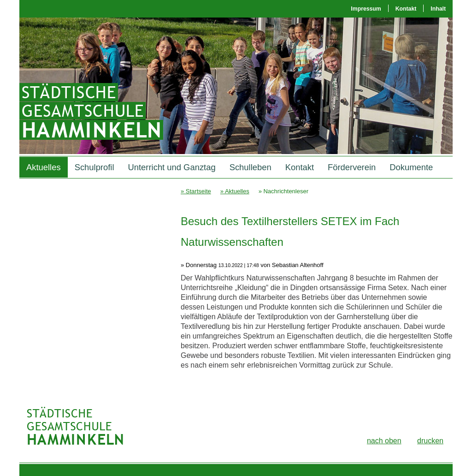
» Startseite (196, 191)
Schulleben (251, 167)
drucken (430, 441)
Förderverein (352, 167)
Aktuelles (44, 167)
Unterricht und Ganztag (172, 167)
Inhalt (438, 9)
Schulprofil (94, 167)
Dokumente (411, 167)
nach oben (384, 441)
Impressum (366, 9)
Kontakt (406, 9)
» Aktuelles (235, 191)
